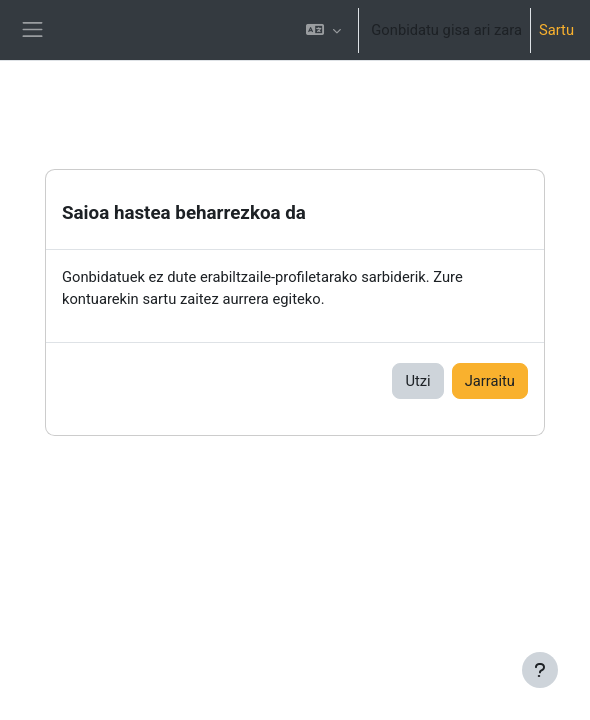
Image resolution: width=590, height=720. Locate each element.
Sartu (556, 30)
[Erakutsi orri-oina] (540, 670)
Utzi (417, 381)
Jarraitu (490, 381)
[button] (323, 30)
